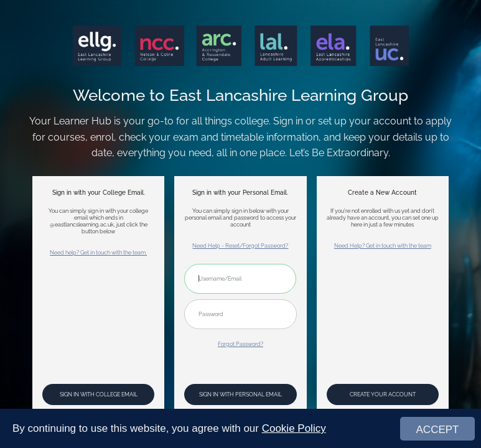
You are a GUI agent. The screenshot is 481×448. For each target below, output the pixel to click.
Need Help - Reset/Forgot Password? (240, 245)
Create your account (383, 394)
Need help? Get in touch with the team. (98, 252)
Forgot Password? (240, 344)
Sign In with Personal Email (240, 394)
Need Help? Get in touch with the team (383, 245)
